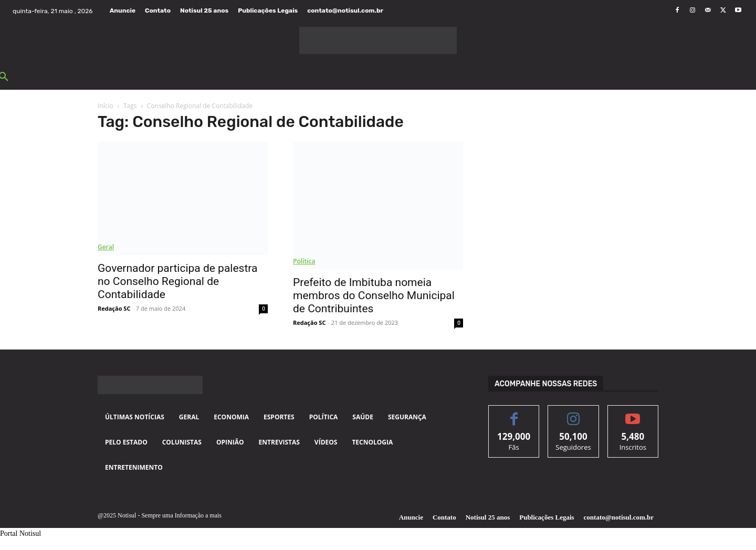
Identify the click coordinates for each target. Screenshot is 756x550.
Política (304, 261)
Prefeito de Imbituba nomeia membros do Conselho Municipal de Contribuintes (374, 295)
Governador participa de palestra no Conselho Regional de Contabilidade (177, 281)
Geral (106, 247)
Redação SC (114, 308)
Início (106, 106)
